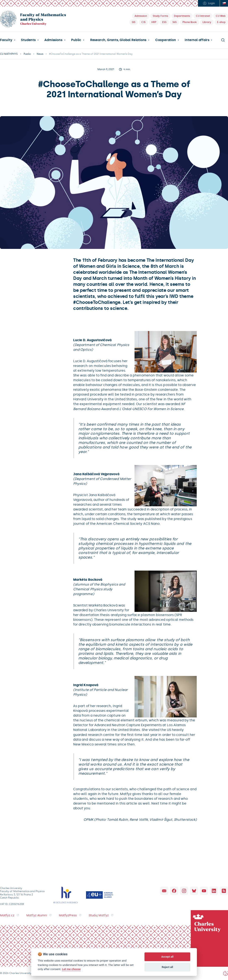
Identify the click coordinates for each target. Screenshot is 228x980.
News (40, 54)
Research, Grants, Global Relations (118, 40)
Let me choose (71, 969)
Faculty (6, 40)
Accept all (167, 957)
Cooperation (166, 40)
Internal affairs (197, 40)
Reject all (167, 967)
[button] (8, 40)
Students (28, 40)
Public (76, 40)
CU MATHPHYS (9, 54)
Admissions (53, 40)
